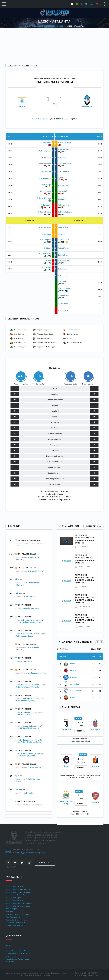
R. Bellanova (64, 172)
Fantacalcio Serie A (14, 886)
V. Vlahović (63, 311)
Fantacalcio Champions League (20, 903)
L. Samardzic (64, 295)
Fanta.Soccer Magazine (16, 951)
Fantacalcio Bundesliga (16, 895)
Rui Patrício (63, 227)
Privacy (56, 973)
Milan (73, 670)
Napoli (73, 677)
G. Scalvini (63, 269)
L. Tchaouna (46, 191)
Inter (73, 664)
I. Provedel (46, 143)
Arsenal (96, 803)
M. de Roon (63, 186)
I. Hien (61, 177)
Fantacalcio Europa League (18, 906)
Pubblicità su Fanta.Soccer (18, 959)
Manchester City (66, 802)
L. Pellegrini (46, 240)
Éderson (62, 199)
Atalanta (87, 106)
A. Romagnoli (45, 151)
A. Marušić (47, 158)
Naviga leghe (11, 909)
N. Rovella (47, 184)
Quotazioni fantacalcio (16, 920)
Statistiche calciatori (15, 923)
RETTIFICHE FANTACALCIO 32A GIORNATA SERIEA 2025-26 (85, 539)
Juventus (75, 684)
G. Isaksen (46, 267)
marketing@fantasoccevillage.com (30, 852)
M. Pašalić (62, 191)
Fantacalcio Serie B (14, 900)
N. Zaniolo (63, 281)
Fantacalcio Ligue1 (14, 898)
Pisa (66, 766)
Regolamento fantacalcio (17, 914)
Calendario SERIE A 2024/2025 (49, 26)
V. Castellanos (44, 212)
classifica (96, 649)
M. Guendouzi (45, 179)
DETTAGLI (81, 731)
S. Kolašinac (63, 149)
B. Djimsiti (63, 158)
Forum (8, 948)
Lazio (22, 106)
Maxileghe (10, 912)
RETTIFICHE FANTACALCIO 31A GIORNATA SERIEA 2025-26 (84, 559)
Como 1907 (76, 691)
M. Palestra (63, 276)
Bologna (96, 730)
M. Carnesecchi (65, 143)
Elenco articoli (94, 526)
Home (28, 26)
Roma (73, 698)
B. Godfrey (63, 255)
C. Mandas (46, 234)
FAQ (7, 956)
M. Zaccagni (46, 205)
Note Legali (45, 973)
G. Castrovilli (45, 254)
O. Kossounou (64, 261)
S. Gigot (47, 248)
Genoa (96, 766)
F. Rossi (62, 234)
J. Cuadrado (64, 240)
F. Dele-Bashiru (43, 119)
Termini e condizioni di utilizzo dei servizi (44, 974)
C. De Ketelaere (65, 212)
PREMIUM (10, 962)
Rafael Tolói (64, 248)
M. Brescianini (66, 119)
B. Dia (49, 261)
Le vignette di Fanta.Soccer (18, 953)
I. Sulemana (63, 304)
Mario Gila (47, 172)
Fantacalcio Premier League (18, 889)
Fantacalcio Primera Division (19, 892)
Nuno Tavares (45, 163)
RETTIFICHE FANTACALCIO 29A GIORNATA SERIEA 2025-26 (85, 579)
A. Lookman (63, 205)
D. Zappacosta (65, 163)
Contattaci (45, 863)
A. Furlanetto (45, 227)
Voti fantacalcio (13, 917)
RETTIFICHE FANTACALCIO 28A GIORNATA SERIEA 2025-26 (85, 599)
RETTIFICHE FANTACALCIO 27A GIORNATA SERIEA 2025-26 (85, 619)
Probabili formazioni (15, 925)
